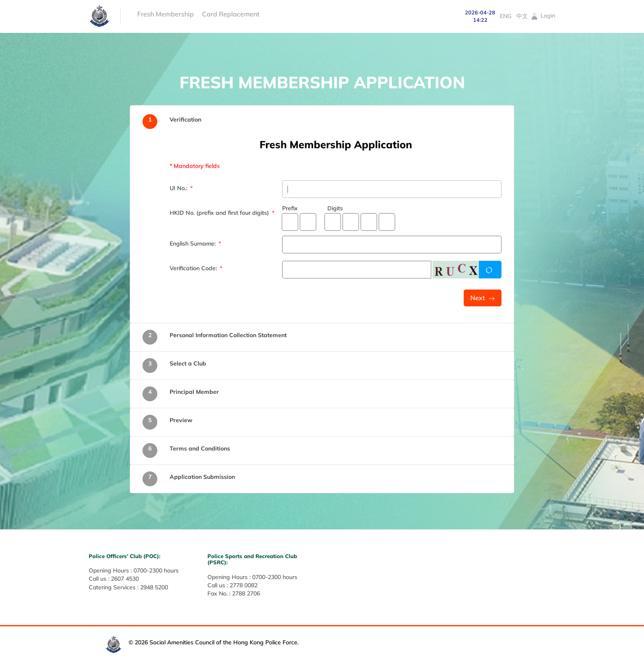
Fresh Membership (166, 14)
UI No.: (179, 188)
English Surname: (193, 244)
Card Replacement (231, 14)
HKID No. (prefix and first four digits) (220, 213)
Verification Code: (194, 268)
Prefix (290, 208)
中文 (522, 16)
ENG (506, 16)
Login (543, 16)
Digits (335, 208)
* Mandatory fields (195, 166)
